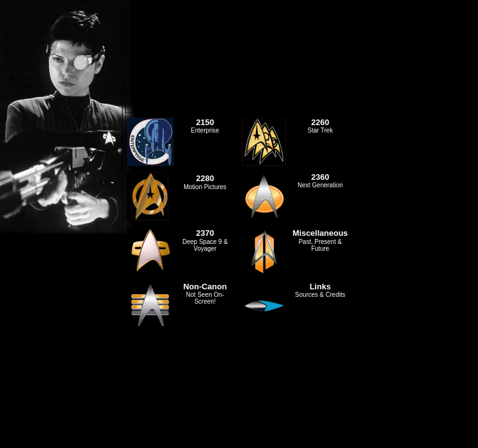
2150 (205, 122)
